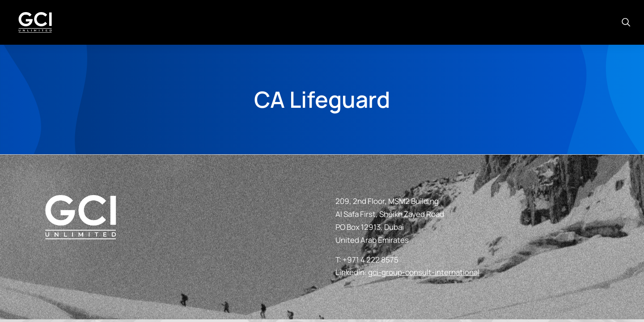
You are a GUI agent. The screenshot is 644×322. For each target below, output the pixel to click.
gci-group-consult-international (424, 272)
